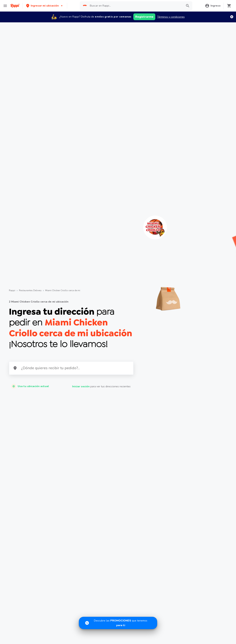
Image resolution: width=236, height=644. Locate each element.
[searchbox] (135, 6)
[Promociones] (118, 623)
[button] (45, 6)
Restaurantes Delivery (30, 290)
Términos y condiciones (171, 17)
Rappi (12, 290)
